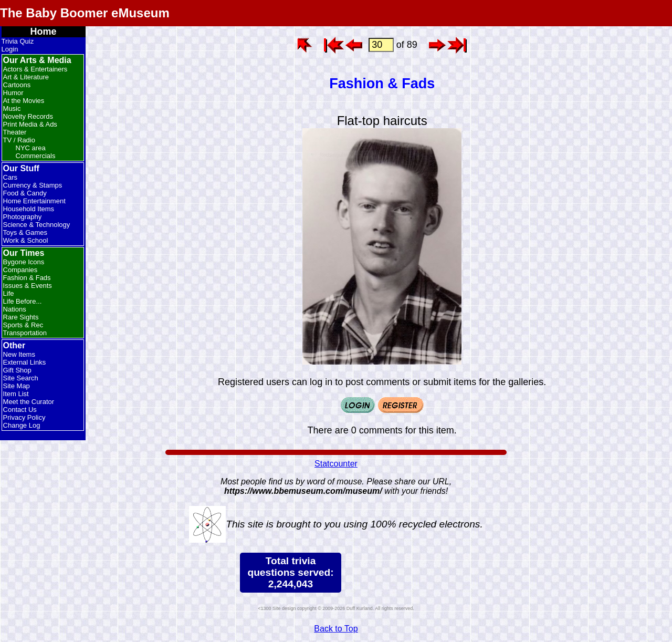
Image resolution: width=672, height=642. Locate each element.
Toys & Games (25, 232)
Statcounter (336, 464)
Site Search (21, 378)
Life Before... (23, 301)
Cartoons (17, 85)
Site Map (17, 386)
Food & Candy (25, 193)
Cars (10, 177)
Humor (13, 93)
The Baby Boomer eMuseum (85, 13)
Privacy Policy (24, 417)
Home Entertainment (34, 201)
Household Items (29, 209)
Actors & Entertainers (35, 69)
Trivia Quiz (18, 41)
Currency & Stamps (33, 185)
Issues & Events (28, 286)
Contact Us (20, 410)
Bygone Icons (24, 262)
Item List (16, 394)
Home (44, 32)
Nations (15, 309)
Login (10, 49)
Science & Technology (37, 225)
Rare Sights (21, 317)
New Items (19, 354)
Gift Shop (17, 370)
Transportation (25, 333)
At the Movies (24, 101)
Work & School (26, 240)
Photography (23, 217)
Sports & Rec (23, 325)
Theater (15, 132)
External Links (25, 362)
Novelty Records (28, 116)
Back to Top (336, 629)
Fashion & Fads (27, 278)
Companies (20, 270)
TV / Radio (19, 140)
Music (12, 108)
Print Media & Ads (30, 124)
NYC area (31, 148)
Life (9, 293)
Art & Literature (26, 77)
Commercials (36, 156)
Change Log (22, 425)
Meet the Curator (29, 402)
